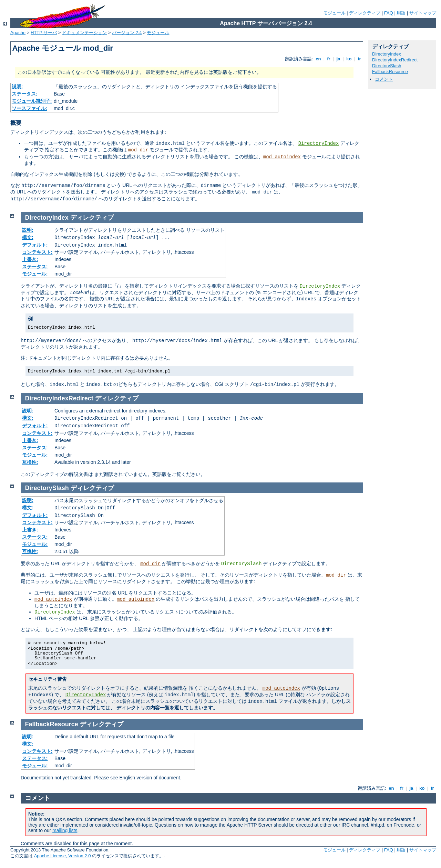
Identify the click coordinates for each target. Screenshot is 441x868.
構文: (28, 237)
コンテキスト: (37, 252)
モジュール (334, 13)
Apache (18, 33)
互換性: (30, 462)
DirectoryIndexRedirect (395, 60)
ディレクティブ (365, 13)
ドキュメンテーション (84, 33)
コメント (384, 79)
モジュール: (35, 274)
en (318, 59)
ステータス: (25, 94)
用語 (401, 13)
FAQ (389, 13)
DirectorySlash (387, 66)
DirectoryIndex (319, 143)
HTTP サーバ (44, 33)
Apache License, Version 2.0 (63, 856)
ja (338, 59)
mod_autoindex (282, 157)
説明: (17, 87)
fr (329, 59)
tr (360, 59)
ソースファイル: (29, 108)
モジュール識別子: (32, 101)
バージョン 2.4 (127, 33)
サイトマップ (423, 13)
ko (349, 59)
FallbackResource (390, 72)
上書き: (30, 259)
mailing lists (65, 830)
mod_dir (138, 150)
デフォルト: (35, 245)
